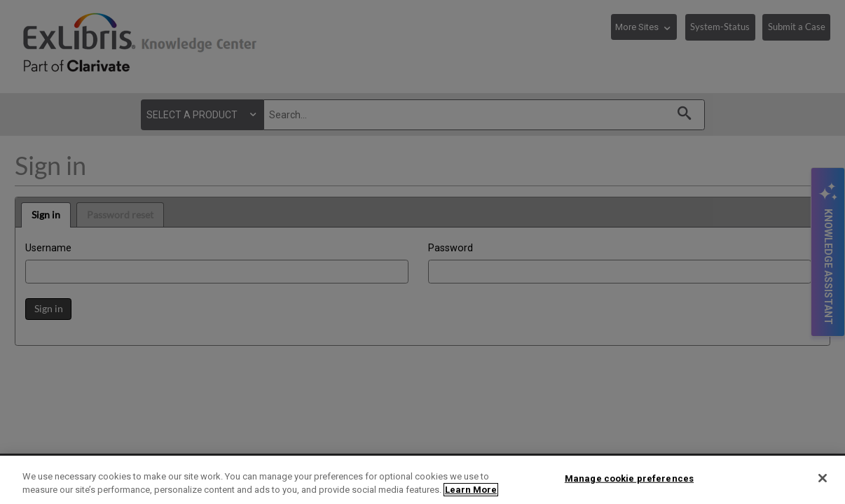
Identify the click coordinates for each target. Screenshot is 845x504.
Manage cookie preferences (629, 478)
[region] (422, 480)
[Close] (823, 478)
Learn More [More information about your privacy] (471, 490)
